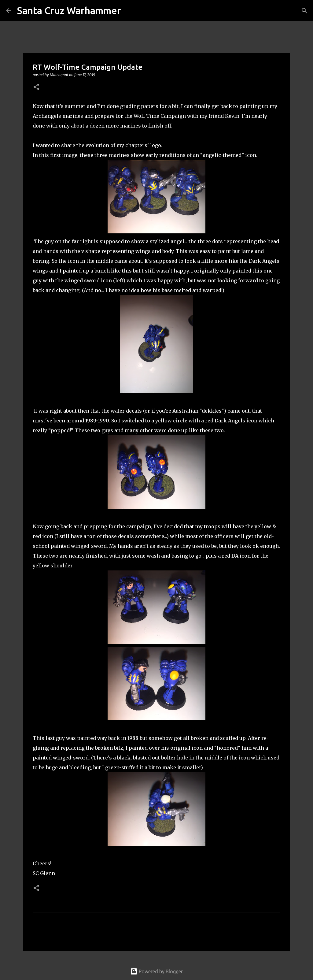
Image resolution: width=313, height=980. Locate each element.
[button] (36, 87)
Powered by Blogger (156, 971)
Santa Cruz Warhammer (69, 10)
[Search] (130, 11)
